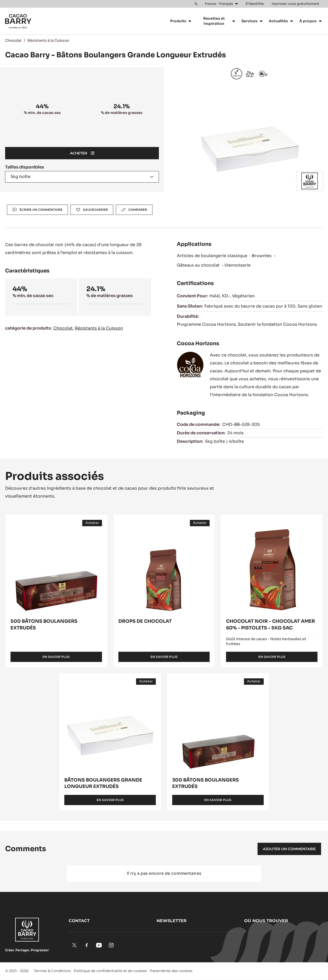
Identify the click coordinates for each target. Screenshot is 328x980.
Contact (79, 921)
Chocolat (13, 40)
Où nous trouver (266, 921)
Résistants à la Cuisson (48, 40)
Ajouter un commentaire (289, 849)
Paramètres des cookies (171, 971)
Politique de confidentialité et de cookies (110, 971)
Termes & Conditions (52, 971)
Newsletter (172, 921)
